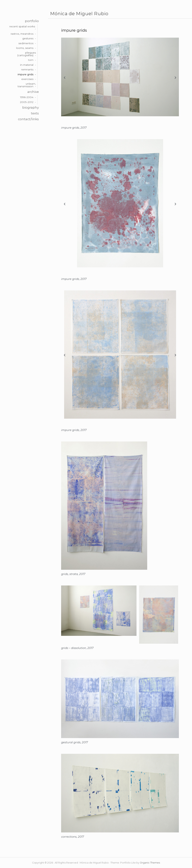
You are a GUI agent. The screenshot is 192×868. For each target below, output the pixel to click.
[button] (65, 78)
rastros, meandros (22, 34)
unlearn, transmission (27, 85)
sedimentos (26, 43)
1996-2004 (27, 97)
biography (31, 107)
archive (33, 92)
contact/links (28, 119)
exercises (27, 79)
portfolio (32, 21)
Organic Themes (150, 863)
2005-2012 (27, 102)
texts (35, 113)
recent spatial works (22, 26)
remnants (27, 69)
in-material (27, 65)
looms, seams (25, 48)
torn (31, 60)
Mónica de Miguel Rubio (79, 14)
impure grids (25, 74)
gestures (28, 38)
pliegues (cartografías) (27, 54)
